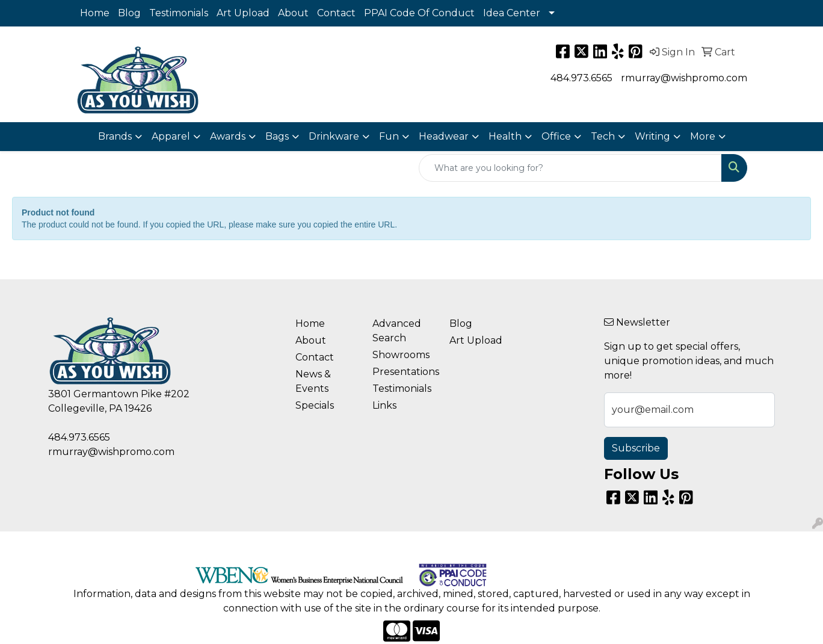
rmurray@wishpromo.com (684, 78)
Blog (129, 13)
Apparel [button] (171, 136)
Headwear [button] (444, 136)
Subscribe (636, 448)
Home (95, 13)
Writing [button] (652, 136)
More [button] (703, 136)
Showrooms (401, 355)
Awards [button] (228, 136)
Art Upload (243, 13)
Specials (315, 405)
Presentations (404, 372)
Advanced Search (397, 331)
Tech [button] (603, 136)
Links (384, 405)
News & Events (313, 381)
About (293, 13)
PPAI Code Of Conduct (419, 13)
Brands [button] (115, 136)
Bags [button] (277, 136)
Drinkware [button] (334, 136)
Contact (336, 13)
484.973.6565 (581, 78)
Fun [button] (389, 136)
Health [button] (505, 136)
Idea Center (512, 13)
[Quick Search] (570, 168)
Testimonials (179, 13)
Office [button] (556, 136)
